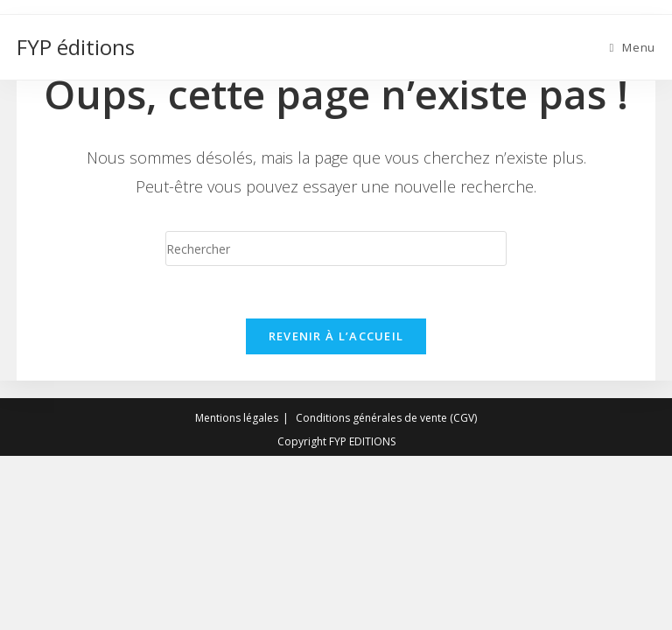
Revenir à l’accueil (336, 336)
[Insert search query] (336, 248)
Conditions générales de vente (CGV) (386, 592)
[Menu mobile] (632, 47)
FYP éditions (76, 47)
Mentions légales (237, 592)
